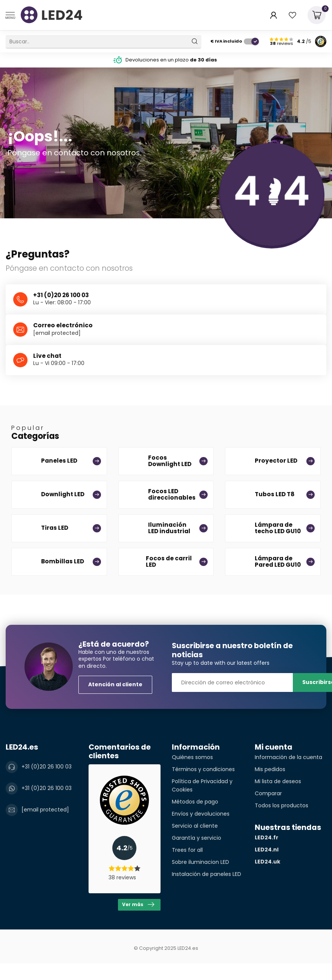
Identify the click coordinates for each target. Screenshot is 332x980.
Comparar (268, 793)
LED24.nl (267, 850)
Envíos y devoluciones (201, 814)
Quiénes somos (192, 757)
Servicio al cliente (195, 826)
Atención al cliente (115, 684)
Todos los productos (282, 805)
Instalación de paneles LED (207, 874)
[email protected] (57, 333)
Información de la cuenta (288, 757)
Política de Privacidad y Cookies (202, 785)
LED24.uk (268, 862)
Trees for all (187, 850)
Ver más (138, 905)
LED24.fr (267, 837)
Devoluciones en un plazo (171, 60)
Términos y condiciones (203, 769)
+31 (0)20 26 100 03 (47, 767)
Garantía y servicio (197, 838)
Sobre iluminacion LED (200, 862)
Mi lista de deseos (278, 781)
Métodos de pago (195, 802)
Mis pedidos (270, 769)
